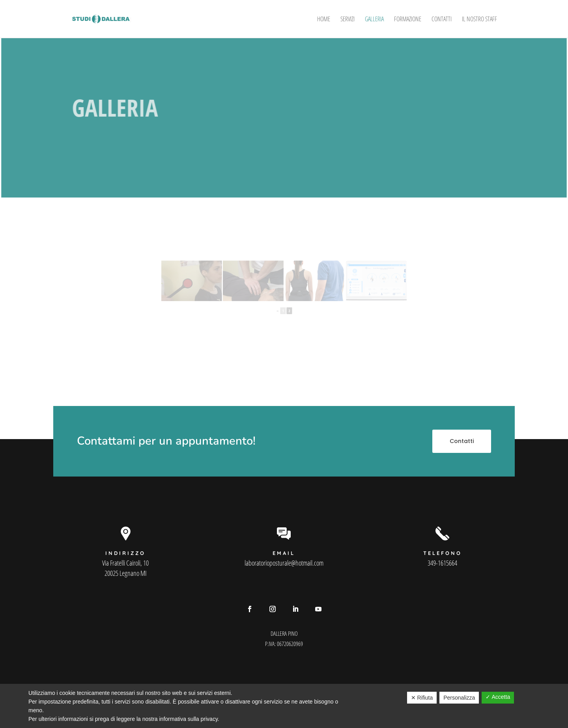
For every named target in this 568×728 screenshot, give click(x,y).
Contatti (442, 20)
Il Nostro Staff (479, 20)
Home (324, 20)
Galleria (374, 20)
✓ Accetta (498, 697)
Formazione (408, 20)
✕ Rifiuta (422, 698)
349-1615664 (442, 563)
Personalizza (459, 698)
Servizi (348, 20)
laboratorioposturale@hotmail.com (284, 563)
